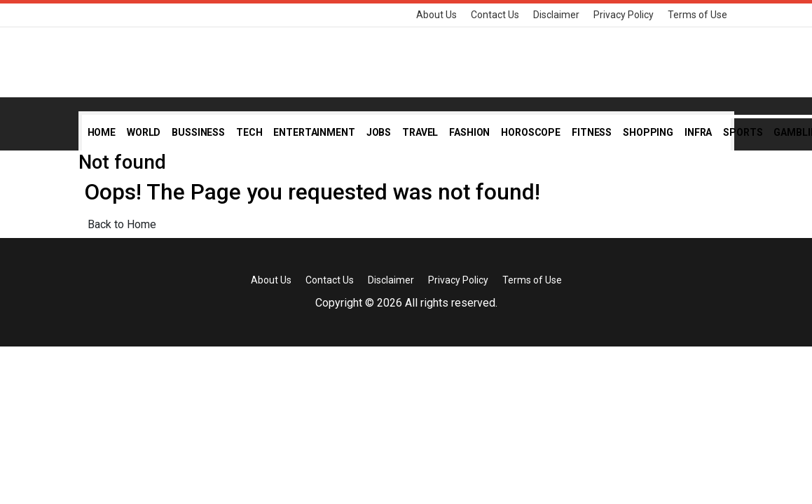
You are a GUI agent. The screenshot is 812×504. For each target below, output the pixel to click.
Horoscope (531, 132)
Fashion (469, 132)
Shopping (648, 132)
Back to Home (122, 224)
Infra (698, 132)
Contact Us (495, 15)
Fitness (592, 132)
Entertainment (314, 132)
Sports (743, 132)
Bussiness (198, 132)
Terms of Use (697, 15)
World (144, 132)
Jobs (379, 132)
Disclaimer (556, 15)
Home (102, 132)
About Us (436, 15)
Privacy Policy (624, 15)
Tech (249, 132)
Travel (420, 132)
